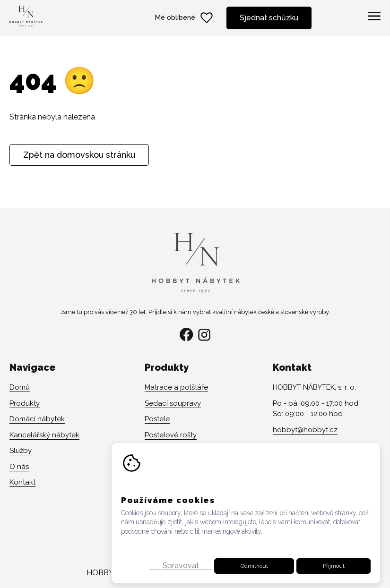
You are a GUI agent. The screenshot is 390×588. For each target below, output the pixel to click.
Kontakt (22, 482)
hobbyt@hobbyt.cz (305, 430)
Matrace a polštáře (176, 387)
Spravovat (181, 582)
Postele (157, 419)
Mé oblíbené (185, 18)
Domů (20, 387)
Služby (21, 451)
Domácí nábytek (37, 419)
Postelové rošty (171, 435)
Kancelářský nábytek (44, 435)
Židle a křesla (167, 451)
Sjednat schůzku (269, 18)
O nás (19, 467)
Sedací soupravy (173, 403)
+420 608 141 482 (301, 445)
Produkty (25, 403)
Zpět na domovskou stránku (79, 155)
